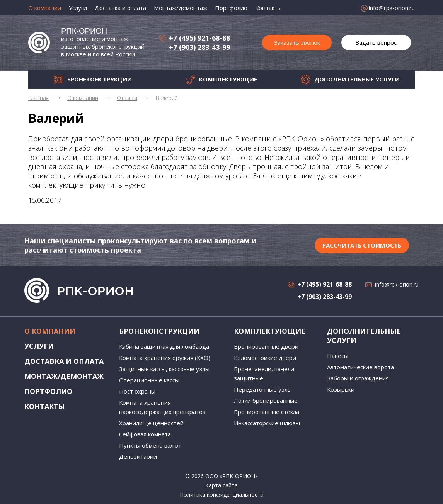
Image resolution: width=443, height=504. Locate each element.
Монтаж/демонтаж (181, 8)
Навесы (338, 356)
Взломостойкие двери (265, 358)
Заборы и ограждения (358, 378)
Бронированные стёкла (267, 412)
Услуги (78, 8)
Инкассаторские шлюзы (267, 423)
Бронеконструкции (100, 79)
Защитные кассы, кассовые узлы (164, 369)
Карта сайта (221, 485)
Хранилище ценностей (151, 423)
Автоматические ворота (360, 367)
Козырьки (341, 389)
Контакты (268, 8)
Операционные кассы (149, 380)
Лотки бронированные (266, 400)
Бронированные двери (266, 346)
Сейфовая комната (145, 434)
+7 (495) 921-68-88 (199, 38)
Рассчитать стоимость (362, 245)
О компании (45, 8)
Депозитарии (138, 456)
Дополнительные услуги (357, 79)
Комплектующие (228, 79)
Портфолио (231, 8)
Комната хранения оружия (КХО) (165, 358)
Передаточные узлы (263, 389)
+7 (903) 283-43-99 (199, 47)
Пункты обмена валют (150, 445)
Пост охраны (137, 391)
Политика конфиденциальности (222, 495)
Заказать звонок (297, 42)
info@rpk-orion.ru (392, 8)
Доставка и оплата (120, 8)
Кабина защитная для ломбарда (164, 346)
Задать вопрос (376, 42)
